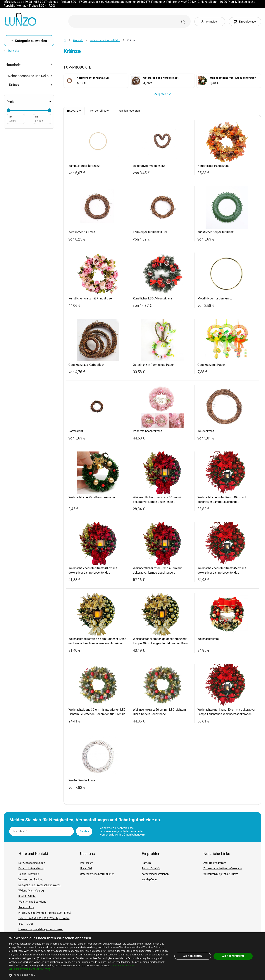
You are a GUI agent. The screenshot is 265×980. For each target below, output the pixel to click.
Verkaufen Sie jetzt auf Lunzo (221, 874)
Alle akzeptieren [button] (233, 956)
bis (37, 117)
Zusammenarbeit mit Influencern (223, 868)
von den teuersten (129, 111)
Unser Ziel (86, 868)
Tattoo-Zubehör (151, 868)
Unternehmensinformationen (97, 874)
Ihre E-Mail (20, 831)
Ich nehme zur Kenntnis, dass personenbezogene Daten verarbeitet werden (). (122, 831)
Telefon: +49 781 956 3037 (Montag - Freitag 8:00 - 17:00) (44, 921)
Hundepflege (149, 880)
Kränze (31, 85)
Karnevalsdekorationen (155, 874)
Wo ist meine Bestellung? (33, 902)
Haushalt (78, 40)
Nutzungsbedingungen (32, 863)
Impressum (87, 863)
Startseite (11, 51)
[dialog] (132, 956)
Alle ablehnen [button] (193, 956)
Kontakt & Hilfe (27, 896)
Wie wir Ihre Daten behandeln (127, 835)
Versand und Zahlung (31, 880)
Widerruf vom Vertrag (31, 891)
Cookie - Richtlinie (29, 874)
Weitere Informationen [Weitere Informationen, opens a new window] (123, 965)
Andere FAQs (26, 907)
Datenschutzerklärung (31, 868)
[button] (89, 969)
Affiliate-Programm (215, 863)
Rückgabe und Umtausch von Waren (39, 885)
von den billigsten (100, 111)
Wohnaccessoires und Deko (105, 40)
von (11, 117)
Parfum (146, 863)
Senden (84, 831)
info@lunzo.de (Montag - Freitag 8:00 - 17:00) (45, 913)
